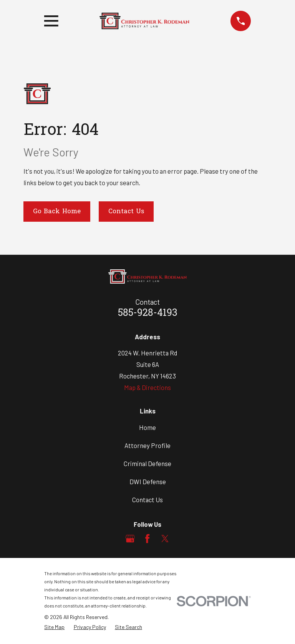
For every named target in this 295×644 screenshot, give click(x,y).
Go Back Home (57, 212)
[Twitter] (165, 539)
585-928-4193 (148, 314)
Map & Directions (147, 387)
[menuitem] (54, 627)
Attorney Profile (147, 445)
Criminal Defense (147, 463)
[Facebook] (147, 539)
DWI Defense (148, 481)
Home (147, 427)
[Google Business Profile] (130, 539)
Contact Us (126, 212)
